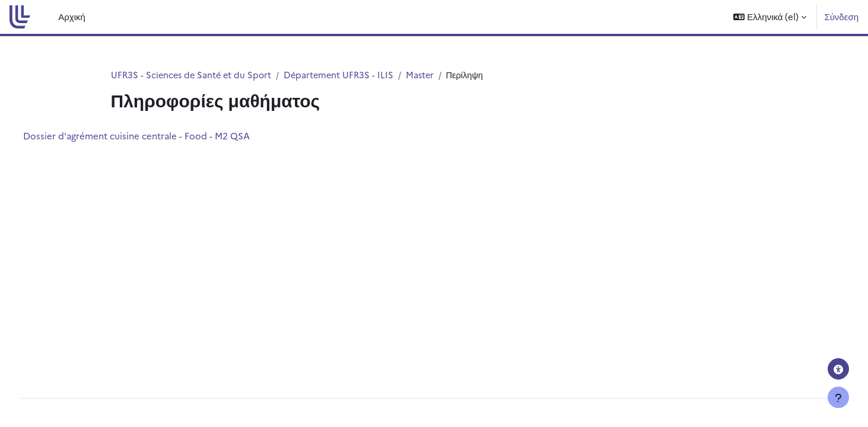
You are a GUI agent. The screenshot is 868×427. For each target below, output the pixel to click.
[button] (770, 17)
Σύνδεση (841, 16)
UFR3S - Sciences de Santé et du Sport (193, 75)
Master (427, 75)
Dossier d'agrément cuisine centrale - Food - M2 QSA (158, 136)
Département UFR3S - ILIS (344, 75)
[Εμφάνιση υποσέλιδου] (838, 397)
